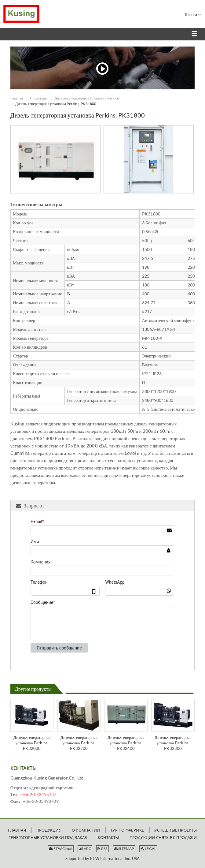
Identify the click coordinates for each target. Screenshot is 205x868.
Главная (17, 98)
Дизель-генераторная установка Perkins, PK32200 (79, 743)
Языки (193, 14)
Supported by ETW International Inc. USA (103, 859)
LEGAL (148, 849)
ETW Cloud (61, 849)
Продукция (39, 98)
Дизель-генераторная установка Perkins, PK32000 (32, 743)
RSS (102, 849)
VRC (85, 849)
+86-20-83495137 (39, 794)
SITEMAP (124, 849)
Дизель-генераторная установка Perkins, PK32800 (173, 743)
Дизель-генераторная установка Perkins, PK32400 (126, 743)
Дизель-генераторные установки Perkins (87, 98)
